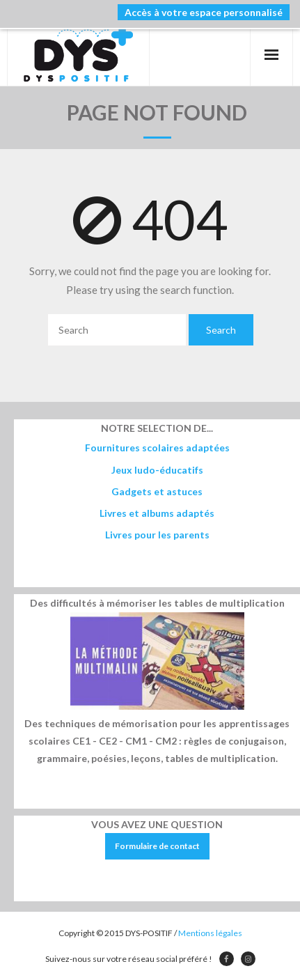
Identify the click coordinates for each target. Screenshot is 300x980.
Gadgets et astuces (157, 491)
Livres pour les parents (157, 535)
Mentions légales (210, 933)
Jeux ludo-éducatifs (157, 470)
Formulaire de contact (157, 846)
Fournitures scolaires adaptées (157, 448)
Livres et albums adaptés (157, 513)
